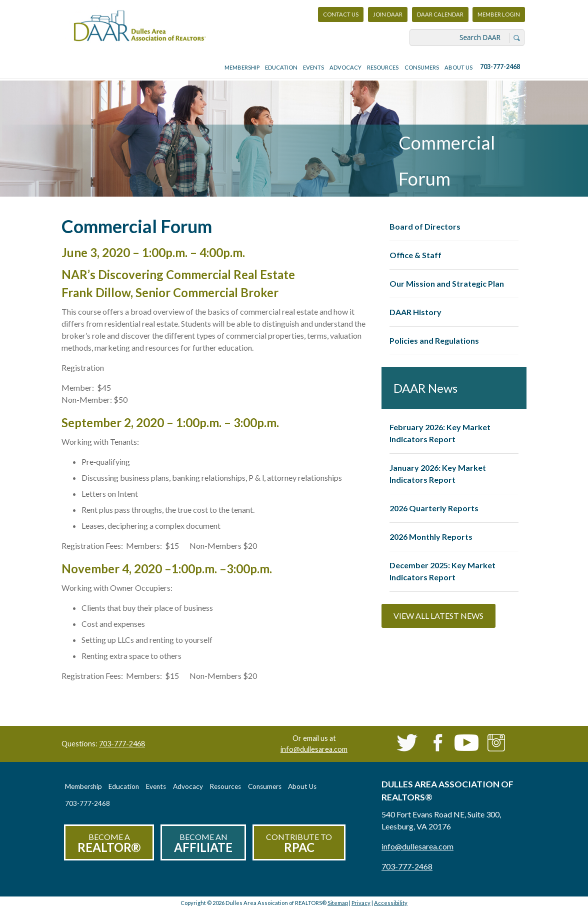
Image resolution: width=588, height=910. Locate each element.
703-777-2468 (500, 67)
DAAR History (415, 312)
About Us (458, 67)
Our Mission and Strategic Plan (447, 283)
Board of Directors (425, 226)
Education (281, 67)
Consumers (422, 67)
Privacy (361, 903)
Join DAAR (388, 14)
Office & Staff (415, 255)
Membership (242, 67)
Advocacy (345, 67)
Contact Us (341, 14)
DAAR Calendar (440, 14)
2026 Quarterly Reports (434, 508)
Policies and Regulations (434, 340)
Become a (109, 843)
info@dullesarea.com (314, 749)
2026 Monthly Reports (431, 537)
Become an (203, 843)
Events (313, 67)
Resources (383, 67)
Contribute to (299, 843)
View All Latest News (438, 616)
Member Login (498, 17)
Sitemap (338, 903)
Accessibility (391, 903)
